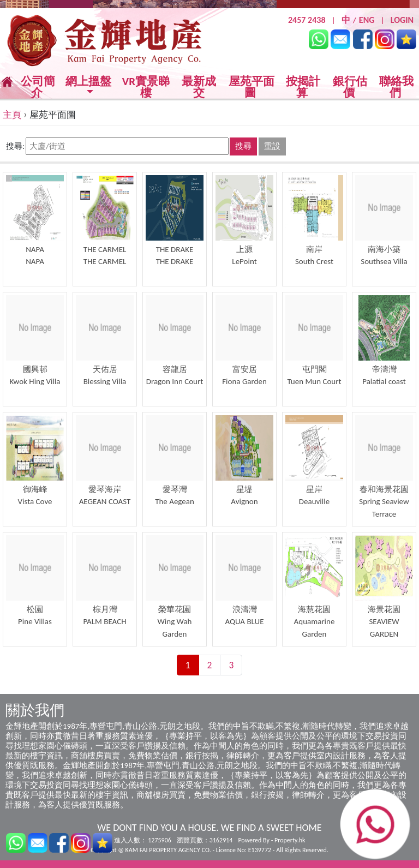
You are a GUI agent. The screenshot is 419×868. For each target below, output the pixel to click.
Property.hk (290, 840)
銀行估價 (350, 87)
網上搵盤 (88, 82)
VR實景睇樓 (146, 87)
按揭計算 (303, 87)
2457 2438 (307, 20)
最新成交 (199, 87)
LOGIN (402, 20)
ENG (367, 20)
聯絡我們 (396, 87)
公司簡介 (38, 87)
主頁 (12, 115)
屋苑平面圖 (252, 87)
